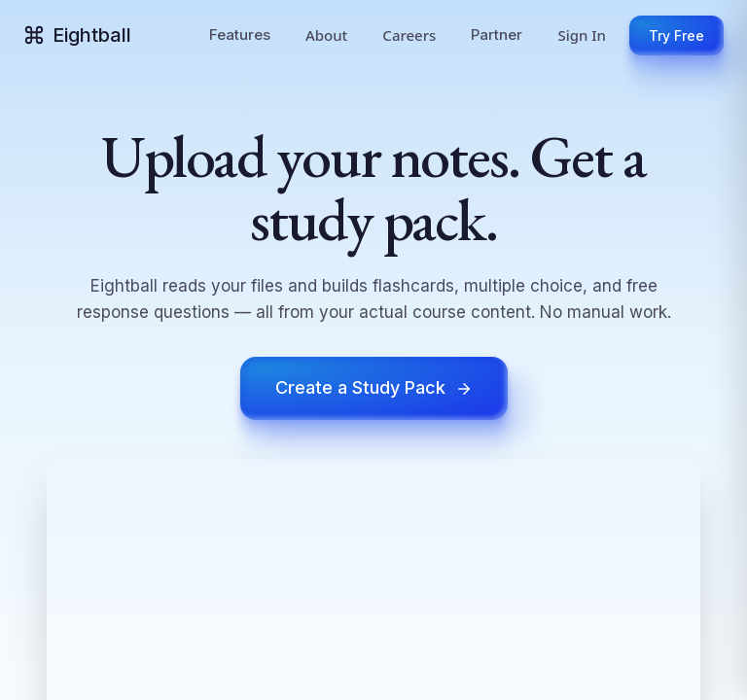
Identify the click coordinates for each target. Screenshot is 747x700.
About (326, 35)
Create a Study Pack (374, 387)
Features (240, 35)
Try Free (676, 35)
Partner (497, 35)
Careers (409, 35)
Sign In (582, 35)
